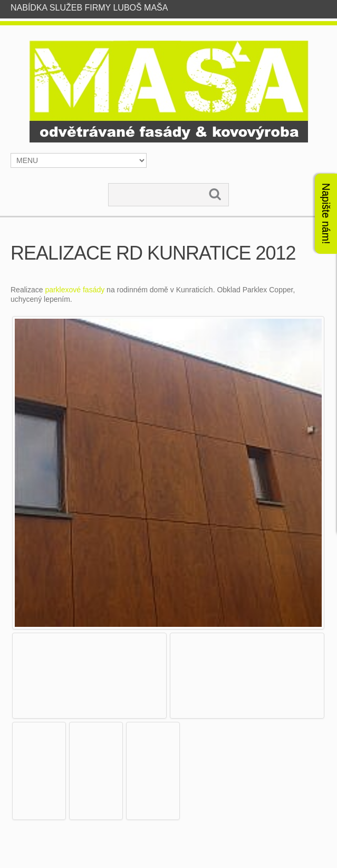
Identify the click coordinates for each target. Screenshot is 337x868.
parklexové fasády (75, 290)
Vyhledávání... (109, 184)
